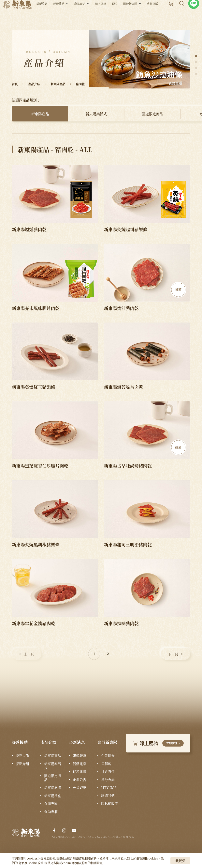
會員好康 (79, 788)
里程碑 (106, 764)
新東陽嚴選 (53, 788)
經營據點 (59, 14)
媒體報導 (79, 756)
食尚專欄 (51, 812)
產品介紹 (80, 14)
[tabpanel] (140, 59)
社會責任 (108, 772)
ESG (115, 14)
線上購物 (158, 743)
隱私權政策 (110, 804)
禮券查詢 (108, 780)
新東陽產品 (40, 114)
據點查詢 (22, 756)
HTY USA (109, 788)
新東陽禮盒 (53, 796)
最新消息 (42, 14)
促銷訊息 (79, 772)
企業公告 (79, 780)
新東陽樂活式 (96, 114)
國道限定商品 (152, 114)
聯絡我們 (108, 796)
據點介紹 (22, 764)
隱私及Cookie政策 (31, 863)
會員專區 (152, 14)
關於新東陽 (130, 14)
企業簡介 (108, 756)
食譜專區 (51, 804)
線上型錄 (101, 14)
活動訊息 (79, 764)
